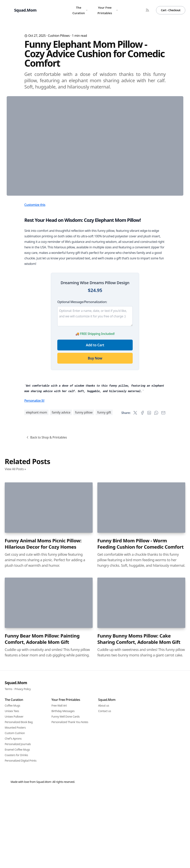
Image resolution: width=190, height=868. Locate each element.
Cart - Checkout (171, 10)
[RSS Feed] (147, 10)
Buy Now (95, 436)
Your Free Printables (108, 10)
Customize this (35, 282)
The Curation (80, 10)
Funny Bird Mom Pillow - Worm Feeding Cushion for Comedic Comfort (140, 763)
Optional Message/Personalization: (82, 379)
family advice (61, 631)
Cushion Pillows (59, 36)
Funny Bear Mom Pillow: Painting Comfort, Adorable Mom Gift (42, 858)
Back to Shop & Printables (46, 656)
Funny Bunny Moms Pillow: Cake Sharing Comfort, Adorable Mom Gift (139, 858)
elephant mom (36, 631)
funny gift (104, 631)
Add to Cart (95, 422)
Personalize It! (34, 620)
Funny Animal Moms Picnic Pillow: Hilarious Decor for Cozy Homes (43, 763)
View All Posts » (15, 688)
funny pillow (84, 631)
